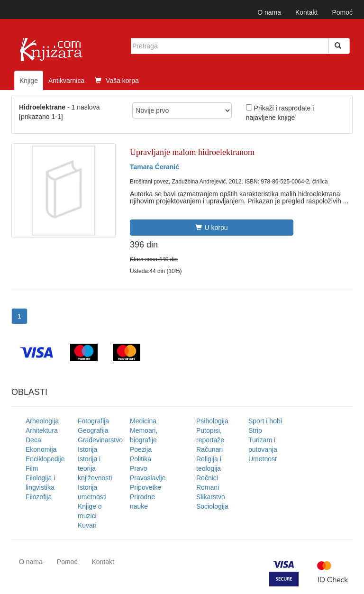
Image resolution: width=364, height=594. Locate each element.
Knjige (29, 81)
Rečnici (207, 478)
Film (32, 468)
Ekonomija (41, 449)
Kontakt (306, 12)
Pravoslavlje (148, 478)
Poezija (141, 449)
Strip (255, 430)
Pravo (139, 468)
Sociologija (212, 506)
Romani (208, 487)
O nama (269, 12)
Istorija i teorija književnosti (95, 468)
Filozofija (39, 497)
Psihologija (212, 421)
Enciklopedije (45, 459)
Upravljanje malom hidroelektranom (192, 152)
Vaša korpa (117, 81)
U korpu (211, 228)
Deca (33, 440)
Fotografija (93, 421)
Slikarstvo (211, 497)
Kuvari (87, 525)
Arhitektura (42, 430)
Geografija (93, 430)
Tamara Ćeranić (155, 167)
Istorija (87, 449)
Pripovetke (146, 487)
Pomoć (342, 12)
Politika (141, 459)
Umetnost (263, 459)
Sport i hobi (265, 421)
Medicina (143, 421)
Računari (209, 449)
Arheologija (42, 421)
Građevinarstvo (100, 440)
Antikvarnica (66, 81)
